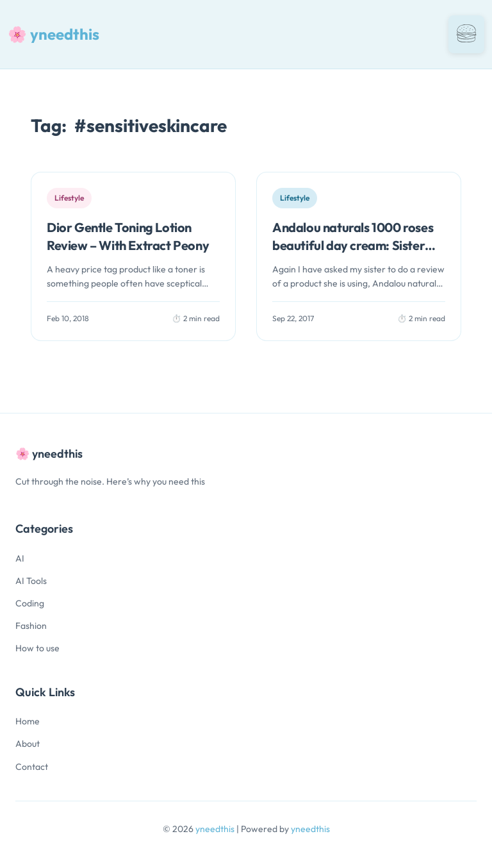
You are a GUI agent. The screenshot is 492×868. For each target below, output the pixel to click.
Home (28, 721)
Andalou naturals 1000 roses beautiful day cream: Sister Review (353, 245)
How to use (37, 648)
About (28, 744)
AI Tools (31, 581)
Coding (30, 603)
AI (20, 558)
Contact (32, 767)
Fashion (31, 626)
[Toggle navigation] (466, 34)
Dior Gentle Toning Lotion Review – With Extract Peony (128, 236)
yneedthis (216, 829)
